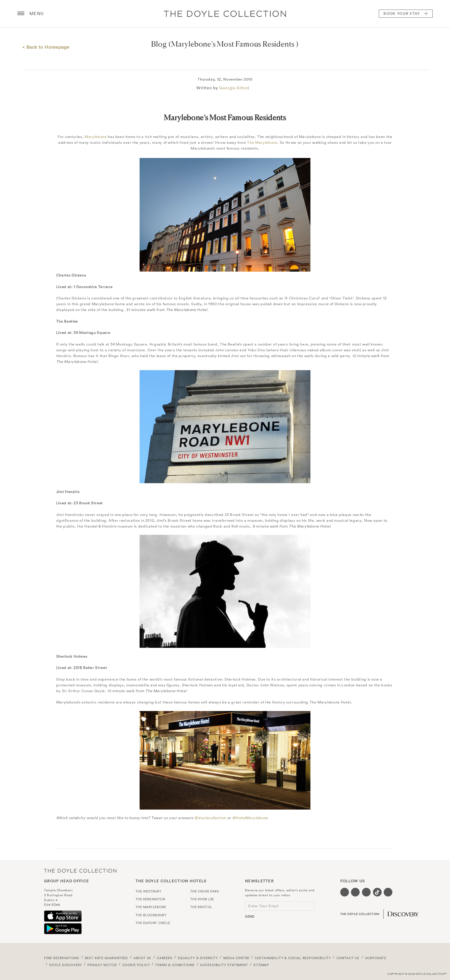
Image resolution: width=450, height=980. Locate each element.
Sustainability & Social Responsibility (293, 958)
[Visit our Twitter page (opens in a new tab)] (355, 892)
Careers (165, 958)
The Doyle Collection (80, 871)
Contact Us (348, 958)
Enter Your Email (263, 906)
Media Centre (236, 958)
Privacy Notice (102, 965)
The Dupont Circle (153, 923)
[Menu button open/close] (21, 14)
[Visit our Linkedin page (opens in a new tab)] (388, 892)
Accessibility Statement (224, 965)
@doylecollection (210, 818)
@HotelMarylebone (250, 818)
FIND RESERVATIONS (62, 958)
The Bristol (201, 907)
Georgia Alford (234, 88)
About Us (142, 958)
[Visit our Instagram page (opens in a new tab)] (366, 892)
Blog (159, 44)
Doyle (225, 14)
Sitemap (261, 965)
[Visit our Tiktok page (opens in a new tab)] (377, 892)
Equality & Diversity (198, 958)
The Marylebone (262, 142)
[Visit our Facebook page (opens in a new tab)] (345, 892)
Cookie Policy (136, 965)
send (250, 917)
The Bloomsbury (151, 915)
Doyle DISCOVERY (66, 965)
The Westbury (149, 891)
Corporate (376, 958)
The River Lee (202, 899)
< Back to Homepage (46, 47)
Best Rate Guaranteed (107, 958)
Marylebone (96, 137)
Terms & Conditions (175, 965)
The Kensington (150, 899)
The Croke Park (205, 891)
